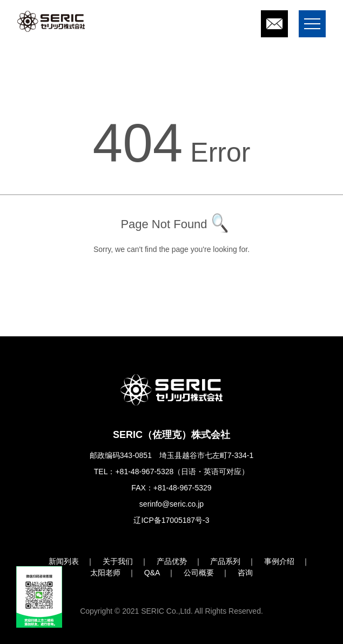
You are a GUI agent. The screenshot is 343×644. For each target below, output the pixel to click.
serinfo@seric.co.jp (171, 504)
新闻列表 (64, 561)
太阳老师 (105, 573)
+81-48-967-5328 (144, 472)
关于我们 (118, 561)
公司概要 (199, 573)
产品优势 (172, 561)
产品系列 (225, 561)
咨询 (245, 573)
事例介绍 (279, 561)
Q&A (152, 573)
